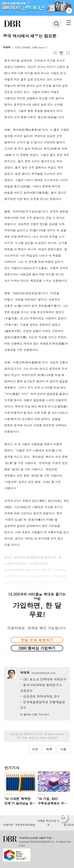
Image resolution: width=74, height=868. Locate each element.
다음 (63, 749)
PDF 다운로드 (61, 53)
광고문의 (69, 825)
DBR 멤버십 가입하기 (37, 648)
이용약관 (8, 825)
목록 (49, 749)
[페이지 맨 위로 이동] (64, 818)
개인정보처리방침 (25, 825)
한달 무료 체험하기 (37, 640)
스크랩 (68, 53)
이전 (35, 749)
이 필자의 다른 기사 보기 (35, 714)
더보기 (55, 53)
